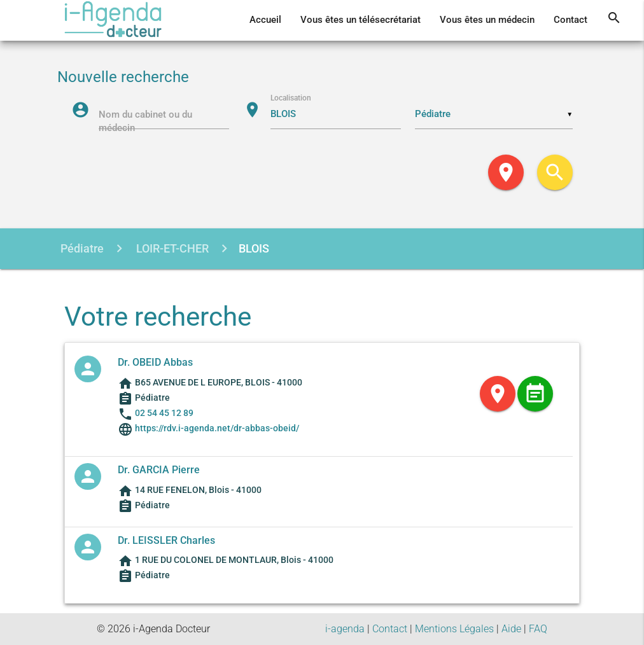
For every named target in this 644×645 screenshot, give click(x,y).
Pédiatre (82, 248)
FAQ (538, 629)
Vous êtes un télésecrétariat (360, 20)
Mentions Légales (454, 629)
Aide (511, 629)
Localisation (291, 97)
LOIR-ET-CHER (171, 248)
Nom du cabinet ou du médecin (145, 122)
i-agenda (345, 629)
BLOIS (254, 248)
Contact (570, 20)
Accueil (265, 20)
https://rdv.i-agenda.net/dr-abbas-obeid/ (216, 428)
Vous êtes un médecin (487, 20)
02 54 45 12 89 (164, 413)
